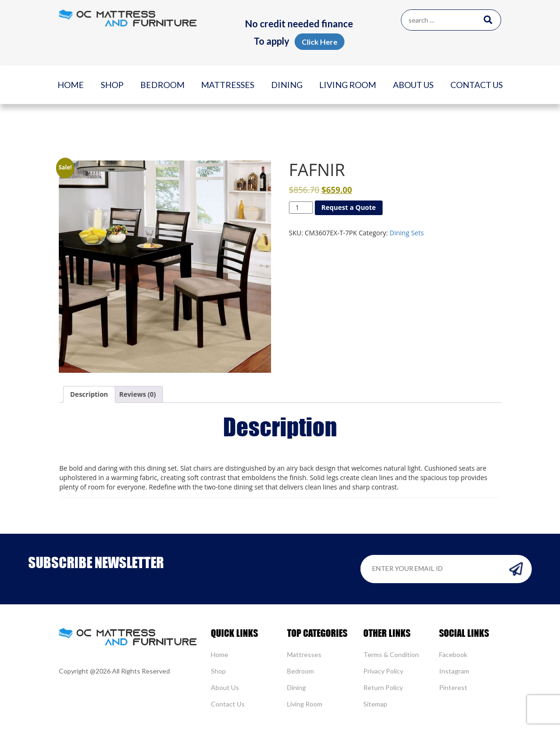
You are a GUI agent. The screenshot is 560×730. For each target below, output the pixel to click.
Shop (112, 85)
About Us (413, 85)
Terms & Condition (391, 654)
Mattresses (228, 85)
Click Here (320, 42)
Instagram (454, 671)
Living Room (348, 85)
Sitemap (375, 704)
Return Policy (383, 687)
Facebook (453, 654)
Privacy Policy (383, 671)
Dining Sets (407, 233)
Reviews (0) (137, 394)
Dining (287, 85)
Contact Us (476, 85)
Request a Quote (349, 207)
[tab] (89, 394)
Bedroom (162, 85)
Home (71, 85)
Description (89, 394)
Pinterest (453, 687)
